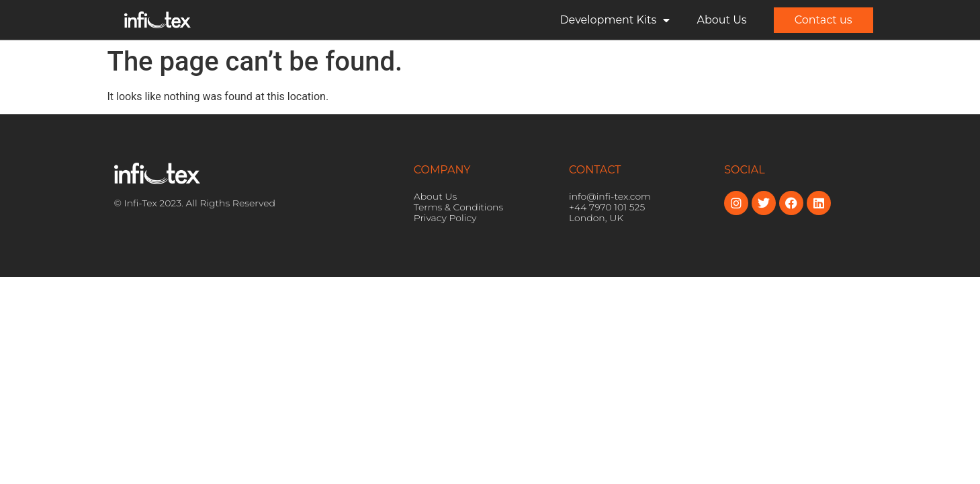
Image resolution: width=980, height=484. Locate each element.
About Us (721, 20)
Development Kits (615, 20)
